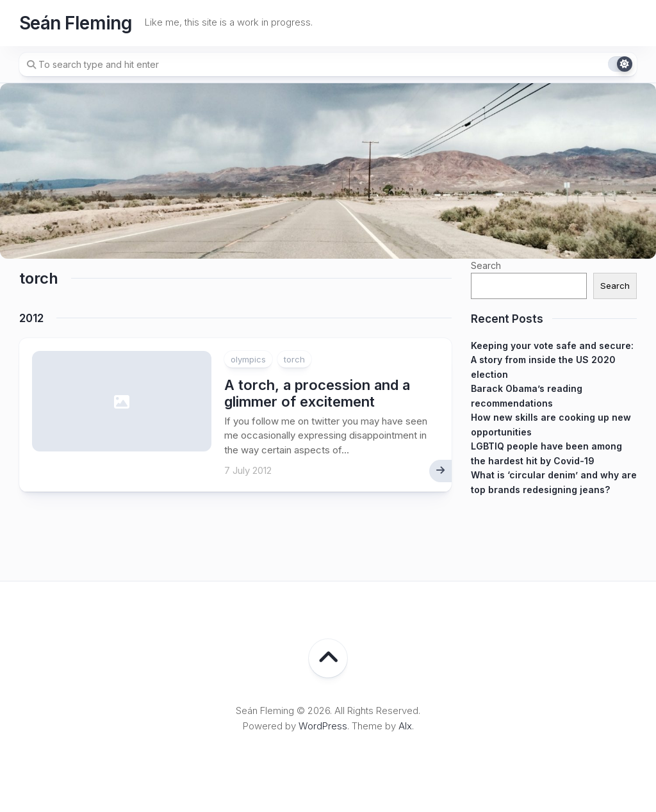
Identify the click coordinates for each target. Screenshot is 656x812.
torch (294, 359)
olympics (248, 359)
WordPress (323, 726)
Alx (405, 726)
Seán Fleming (76, 23)
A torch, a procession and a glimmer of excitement (317, 393)
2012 (31, 318)
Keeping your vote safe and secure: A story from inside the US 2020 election (552, 360)
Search (486, 265)
